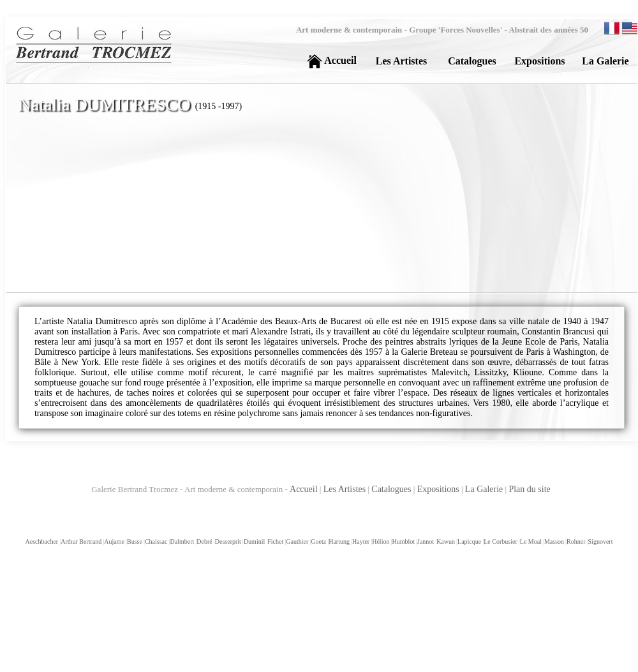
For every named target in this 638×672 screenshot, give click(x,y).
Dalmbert (182, 541)
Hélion (380, 541)
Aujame (114, 541)
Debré (204, 541)
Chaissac (156, 541)
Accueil (304, 489)
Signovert (600, 541)
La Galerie (484, 489)
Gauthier (296, 541)
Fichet (275, 541)
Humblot (403, 541)
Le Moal (530, 541)
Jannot (425, 541)
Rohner (575, 541)
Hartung (338, 541)
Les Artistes (345, 489)
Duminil (254, 541)
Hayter (360, 541)
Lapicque (469, 541)
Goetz (318, 541)
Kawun (445, 541)
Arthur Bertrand (80, 541)
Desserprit (227, 541)
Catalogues (391, 489)
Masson (553, 541)
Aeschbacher (42, 541)
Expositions (438, 489)
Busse (134, 541)
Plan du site (529, 489)
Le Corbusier (500, 541)
